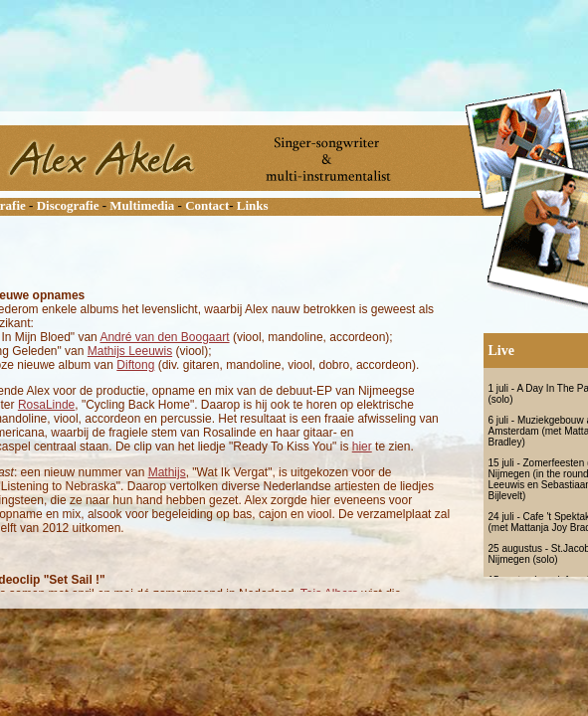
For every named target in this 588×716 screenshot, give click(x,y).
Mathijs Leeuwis (130, 351)
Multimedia (142, 205)
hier (362, 447)
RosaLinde (46, 405)
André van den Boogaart (164, 337)
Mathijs (167, 472)
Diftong (135, 365)
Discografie (68, 205)
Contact (207, 205)
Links (253, 205)
